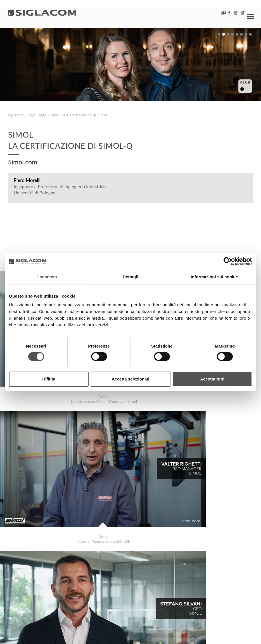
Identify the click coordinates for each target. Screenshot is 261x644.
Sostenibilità (91, 589)
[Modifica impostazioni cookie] (92, 636)
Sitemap (59, 589)
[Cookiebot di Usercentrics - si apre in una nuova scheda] (228, 261)
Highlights (37, 115)
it (238, 15)
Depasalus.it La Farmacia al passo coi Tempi (56, 564)
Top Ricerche (28, 589)
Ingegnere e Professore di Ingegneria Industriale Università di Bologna (60, 189)
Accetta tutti (212, 379)
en (231, 15)
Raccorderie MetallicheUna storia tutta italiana (60, 570)
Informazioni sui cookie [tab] (214, 277)
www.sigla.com (236, 636)
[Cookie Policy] (51, 636)
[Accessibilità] (133, 636)
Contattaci (126, 589)
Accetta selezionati (130, 379)
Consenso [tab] (47, 277)
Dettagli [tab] (130, 277)
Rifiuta (49, 379)
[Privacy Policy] (23, 636)
